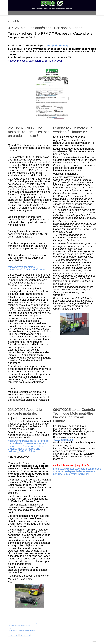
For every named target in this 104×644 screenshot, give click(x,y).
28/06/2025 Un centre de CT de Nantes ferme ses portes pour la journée (24, 623)
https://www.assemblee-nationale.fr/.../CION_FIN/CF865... (28, 268)
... (24, 635)
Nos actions (56, 13)
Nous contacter (12, 13)
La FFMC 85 (42, 13)
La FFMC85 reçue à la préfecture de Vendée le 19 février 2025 (22, 631)
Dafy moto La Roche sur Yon (15, 628)
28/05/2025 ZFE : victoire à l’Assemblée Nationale (19, 626)
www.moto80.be (64, 440)
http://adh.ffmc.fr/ (57, 46)
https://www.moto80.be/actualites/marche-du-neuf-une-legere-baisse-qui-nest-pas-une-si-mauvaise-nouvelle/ (77, 471)
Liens (19, 13)
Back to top (94, 642)
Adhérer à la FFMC (27, 13)
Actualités (49, 13)
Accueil (35, 13)
